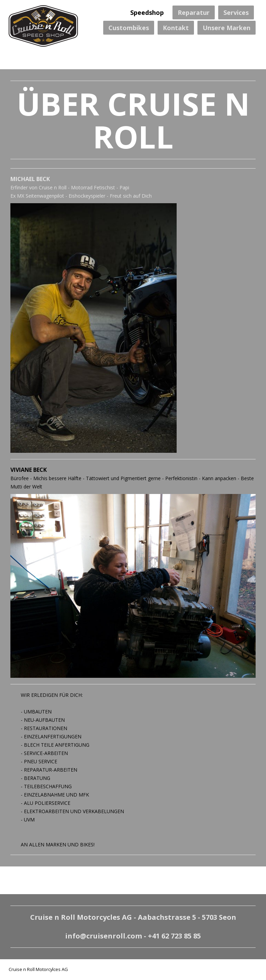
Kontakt (176, 28)
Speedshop (147, 12)
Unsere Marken (227, 28)
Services (236, 12)
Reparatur (194, 12)
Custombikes (129, 28)
